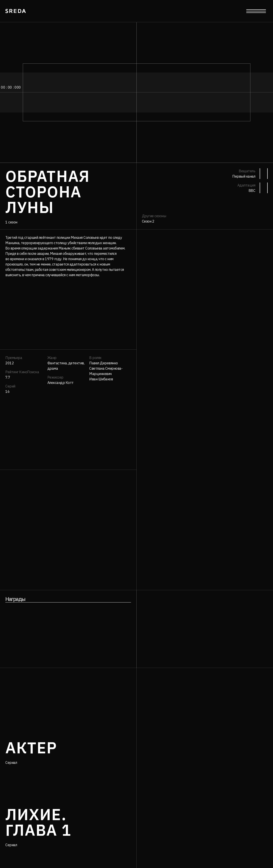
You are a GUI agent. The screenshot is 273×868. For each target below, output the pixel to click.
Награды (15, 599)
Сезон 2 (148, 221)
